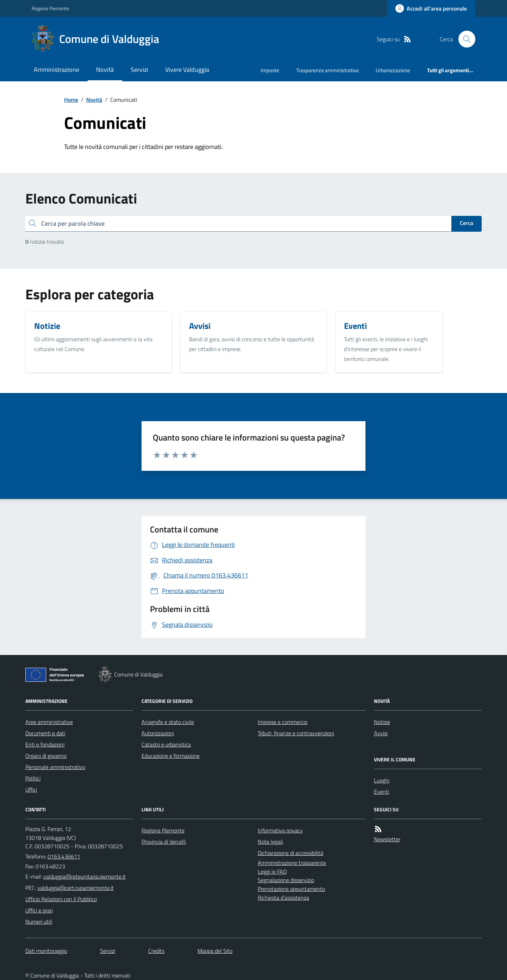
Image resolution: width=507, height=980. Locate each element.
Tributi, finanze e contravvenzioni (296, 733)
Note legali (270, 842)
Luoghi (382, 780)
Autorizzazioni (158, 733)
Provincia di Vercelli (164, 842)
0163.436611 (64, 856)
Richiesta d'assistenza (283, 898)
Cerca (467, 223)
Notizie (382, 722)
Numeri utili (39, 922)
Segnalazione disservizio (286, 880)
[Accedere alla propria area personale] (431, 8)
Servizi (139, 70)
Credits (156, 951)
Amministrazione (57, 70)
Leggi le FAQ (272, 872)
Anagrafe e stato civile (168, 722)
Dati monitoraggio (46, 951)
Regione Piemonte (50, 8)
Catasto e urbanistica (166, 744)
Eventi (381, 792)
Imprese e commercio (283, 722)
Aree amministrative (49, 722)
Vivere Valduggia (187, 70)
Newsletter (387, 839)
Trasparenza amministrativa (327, 70)
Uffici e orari (39, 910)
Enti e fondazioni (45, 744)
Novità (105, 70)
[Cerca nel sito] (464, 39)
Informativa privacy (280, 830)
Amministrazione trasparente (292, 863)
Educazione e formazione (171, 756)
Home (71, 100)
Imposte (270, 70)
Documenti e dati (45, 733)
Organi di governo (46, 756)
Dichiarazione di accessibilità (290, 853)
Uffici (31, 789)
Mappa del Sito (215, 951)
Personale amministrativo (55, 767)
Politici (33, 778)
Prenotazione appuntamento (291, 889)
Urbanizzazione (393, 70)
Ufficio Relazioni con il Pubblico (61, 899)
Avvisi (381, 733)
